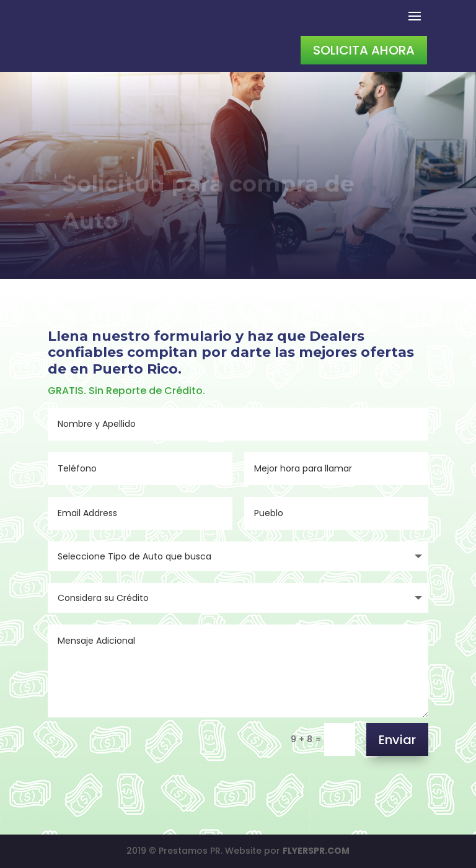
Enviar (397, 740)
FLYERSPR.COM (316, 851)
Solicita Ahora (364, 50)
